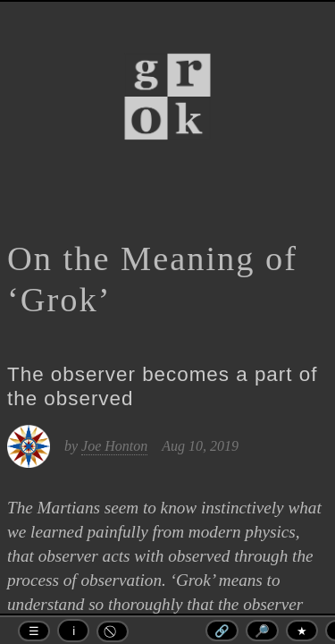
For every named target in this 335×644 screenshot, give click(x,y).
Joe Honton (114, 446)
